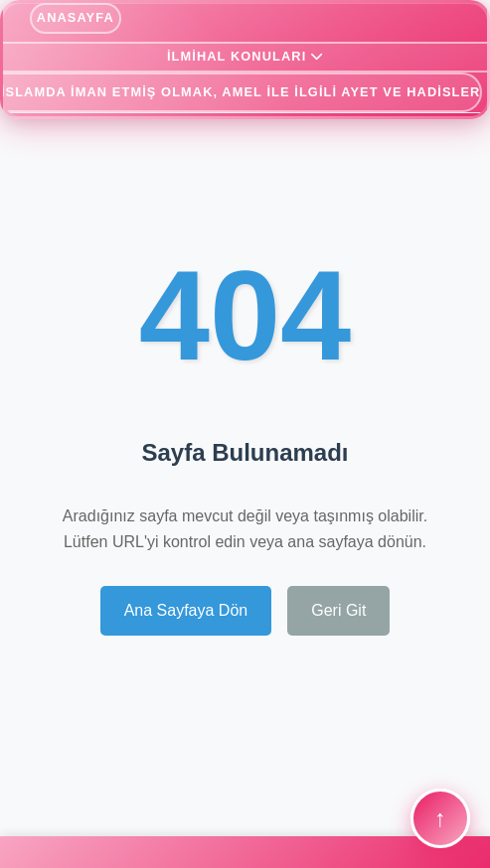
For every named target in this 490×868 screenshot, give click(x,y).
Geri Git (338, 610)
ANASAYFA (76, 17)
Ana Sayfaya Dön (186, 610)
